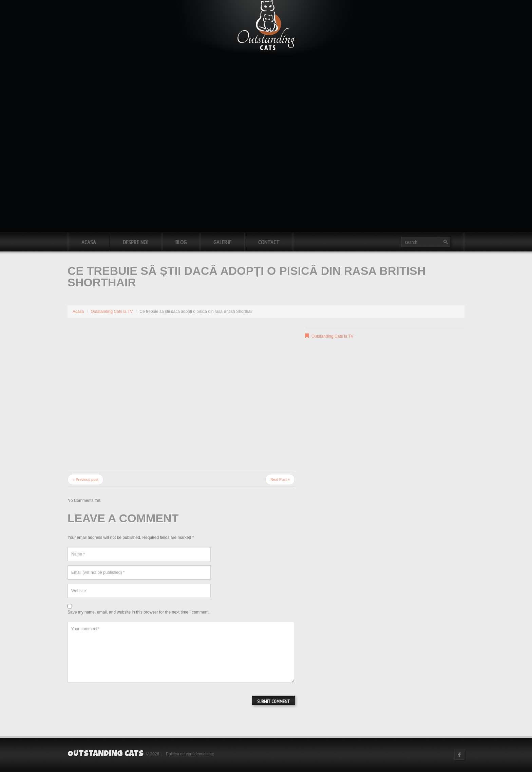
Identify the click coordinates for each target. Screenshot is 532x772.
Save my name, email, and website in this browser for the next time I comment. (139, 612)
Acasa (89, 242)
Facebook (459, 755)
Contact (269, 242)
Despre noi (136, 242)
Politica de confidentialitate (190, 754)
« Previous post (85, 479)
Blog (181, 242)
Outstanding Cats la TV (112, 312)
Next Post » (280, 479)
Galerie (222, 242)
